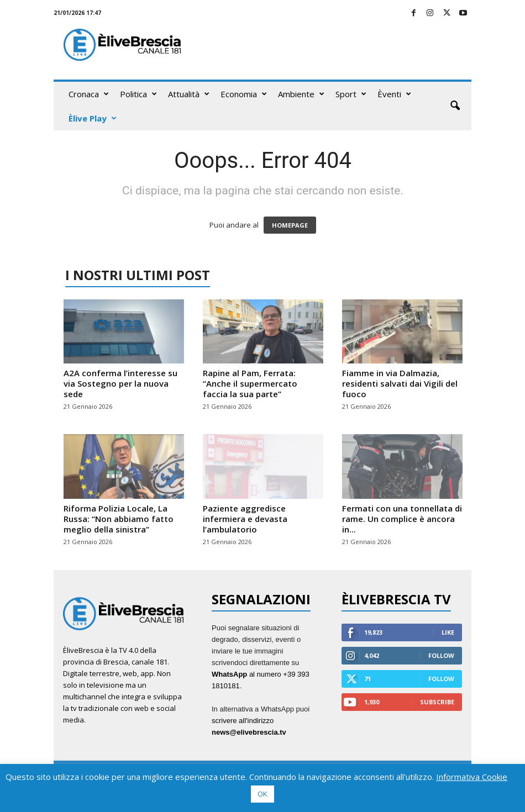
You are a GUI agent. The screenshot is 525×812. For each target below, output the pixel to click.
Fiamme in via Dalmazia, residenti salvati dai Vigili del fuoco (400, 383)
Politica (138, 94)
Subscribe (437, 702)
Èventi (394, 94)
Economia (244, 94)
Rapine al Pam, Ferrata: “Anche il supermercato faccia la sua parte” (250, 383)
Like (448, 632)
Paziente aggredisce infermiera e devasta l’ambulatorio (245, 519)
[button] (455, 106)
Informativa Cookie (472, 777)
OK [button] (262, 794)
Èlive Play (93, 118)
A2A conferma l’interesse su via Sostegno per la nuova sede (120, 383)
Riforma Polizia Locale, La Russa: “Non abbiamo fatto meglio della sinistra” (119, 519)
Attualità (189, 94)
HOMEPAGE (290, 225)
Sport (351, 94)
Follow (441, 655)
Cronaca (89, 94)
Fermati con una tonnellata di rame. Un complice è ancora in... (402, 519)
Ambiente (301, 94)
